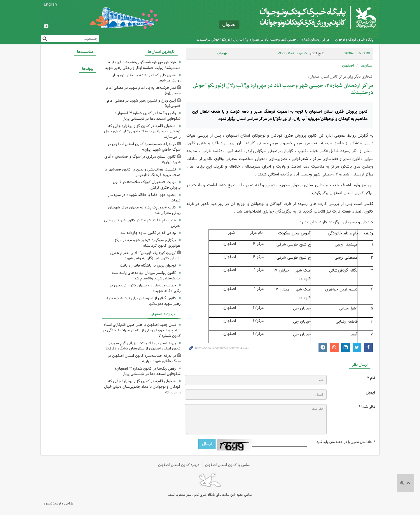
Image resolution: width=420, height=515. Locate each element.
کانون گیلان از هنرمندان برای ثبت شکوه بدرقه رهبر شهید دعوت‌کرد (143, 301)
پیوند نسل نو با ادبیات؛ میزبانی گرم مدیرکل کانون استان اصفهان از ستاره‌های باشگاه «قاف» (143, 346)
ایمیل (370, 393)
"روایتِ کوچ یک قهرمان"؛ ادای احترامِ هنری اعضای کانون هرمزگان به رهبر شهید (145, 256)
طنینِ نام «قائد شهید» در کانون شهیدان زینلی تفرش (142, 223)
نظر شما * (367, 407)
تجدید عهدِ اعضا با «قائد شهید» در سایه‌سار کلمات (144, 198)
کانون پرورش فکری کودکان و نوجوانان (308, 18)
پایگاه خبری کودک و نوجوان (354, 40)
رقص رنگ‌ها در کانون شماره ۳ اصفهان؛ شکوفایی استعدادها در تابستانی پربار (148, 116)
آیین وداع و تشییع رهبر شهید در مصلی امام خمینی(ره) (144, 103)
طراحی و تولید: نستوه (59, 503)
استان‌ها (367, 66)
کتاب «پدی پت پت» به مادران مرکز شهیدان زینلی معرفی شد (144, 210)
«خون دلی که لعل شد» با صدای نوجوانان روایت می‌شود (146, 78)
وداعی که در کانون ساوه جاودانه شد (148, 233)
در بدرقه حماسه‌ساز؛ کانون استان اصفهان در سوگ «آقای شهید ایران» (144, 147)
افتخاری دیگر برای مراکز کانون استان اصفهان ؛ (341, 77)
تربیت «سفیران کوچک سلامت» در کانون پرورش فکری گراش (147, 185)
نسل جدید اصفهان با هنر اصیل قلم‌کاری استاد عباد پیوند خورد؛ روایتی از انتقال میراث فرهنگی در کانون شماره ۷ (142, 330)
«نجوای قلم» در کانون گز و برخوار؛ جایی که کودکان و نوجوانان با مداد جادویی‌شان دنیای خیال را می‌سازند (142, 132)
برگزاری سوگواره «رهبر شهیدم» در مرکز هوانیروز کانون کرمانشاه (148, 243)
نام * (371, 378)
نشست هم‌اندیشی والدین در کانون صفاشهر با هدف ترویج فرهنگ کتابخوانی (143, 172)
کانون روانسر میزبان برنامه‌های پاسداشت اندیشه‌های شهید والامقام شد (146, 276)
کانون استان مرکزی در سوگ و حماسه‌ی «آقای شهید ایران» (142, 159)
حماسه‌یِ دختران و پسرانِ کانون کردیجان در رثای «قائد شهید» (145, 288)
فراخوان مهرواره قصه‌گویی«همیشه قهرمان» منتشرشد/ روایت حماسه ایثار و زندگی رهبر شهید (143, 65)
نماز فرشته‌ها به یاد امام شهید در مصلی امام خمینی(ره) (143, 91)
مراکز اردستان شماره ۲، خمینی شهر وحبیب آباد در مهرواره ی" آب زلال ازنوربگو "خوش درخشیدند (263, 40)
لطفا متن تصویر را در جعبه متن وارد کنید (346, 442)
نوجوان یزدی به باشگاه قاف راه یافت (148, 266)
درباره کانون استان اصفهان (179, 465)
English (50, 4)
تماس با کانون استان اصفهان (228, 465)
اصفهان (348, 66)
